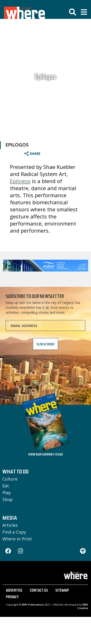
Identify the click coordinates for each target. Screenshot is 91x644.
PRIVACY (12, 598)
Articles (10, 525)
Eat (6, 486)
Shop (8, 499)
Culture (10, 479)
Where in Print (17, 539)
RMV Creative (83, 606)
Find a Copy (14, 532)
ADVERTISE (14, 591)
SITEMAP (62, 591)
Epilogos (45, 78)
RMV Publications (33, 604)
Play (6, 493)
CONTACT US (39, 591)
